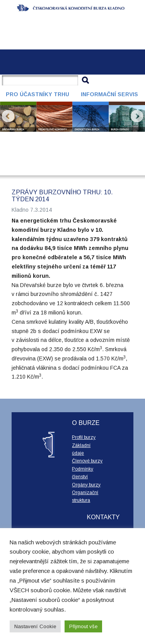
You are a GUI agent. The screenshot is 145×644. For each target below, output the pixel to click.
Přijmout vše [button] (83, 626)
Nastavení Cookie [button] (35, 626)
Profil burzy (84, 437)
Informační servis (109, 94)
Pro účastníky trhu (38, 94)
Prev (8, 116)
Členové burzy (87, 461)
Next (137, 116)
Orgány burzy (86, 485)
